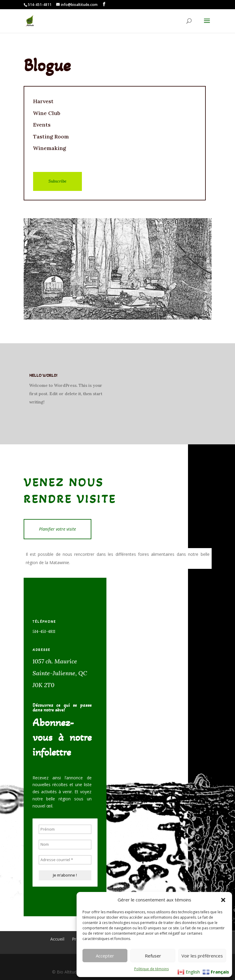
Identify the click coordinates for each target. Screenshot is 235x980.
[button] (223, 900)
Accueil (57, 939)
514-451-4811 (44, 631)
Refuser (153, 956)
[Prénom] (65, 829)
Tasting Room (51, 137)
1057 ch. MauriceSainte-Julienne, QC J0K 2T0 (61, 673)
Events (42, 125)
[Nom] (65, 845)
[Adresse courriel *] (65, 860)
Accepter (105, 956)
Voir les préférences (202, 956)
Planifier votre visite (57, 529)
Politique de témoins (151, 969)
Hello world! (43, 375)
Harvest (43, 101)
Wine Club (47, 113)
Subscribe (57, 181)
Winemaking (50, 148)
